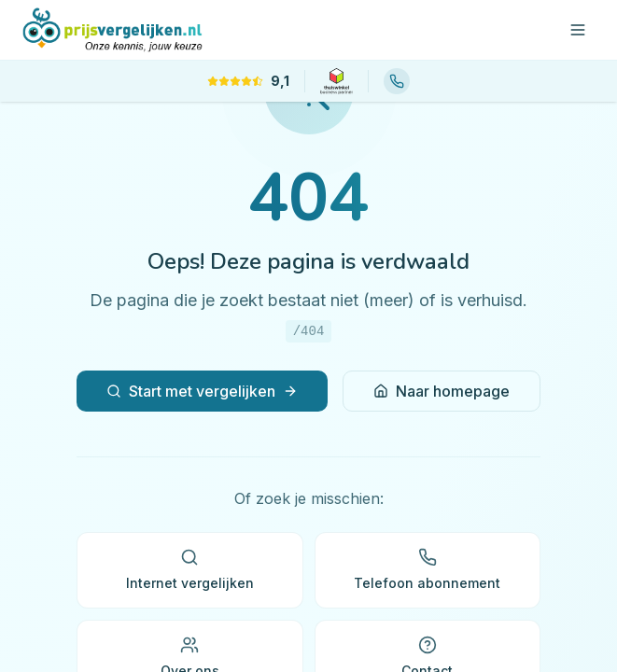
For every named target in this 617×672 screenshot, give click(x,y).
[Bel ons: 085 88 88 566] (397, 81)
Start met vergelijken (202, 391)
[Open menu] (578, 30)
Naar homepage (442, 391)
